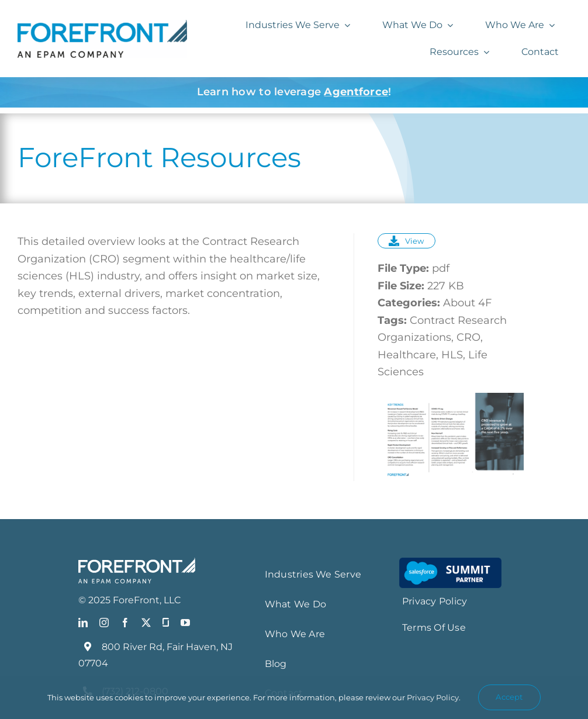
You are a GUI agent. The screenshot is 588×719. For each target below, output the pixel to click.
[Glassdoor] (166, 623)
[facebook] (125, 623)
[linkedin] (83, 623)
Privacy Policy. (434, 697)
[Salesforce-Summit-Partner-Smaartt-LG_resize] (450, 563)
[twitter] (146, 623)
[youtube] (185, 623)
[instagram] (104, 623)
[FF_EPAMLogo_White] (137, 563)
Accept (509, 697)
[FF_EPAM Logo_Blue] (102, 25)
